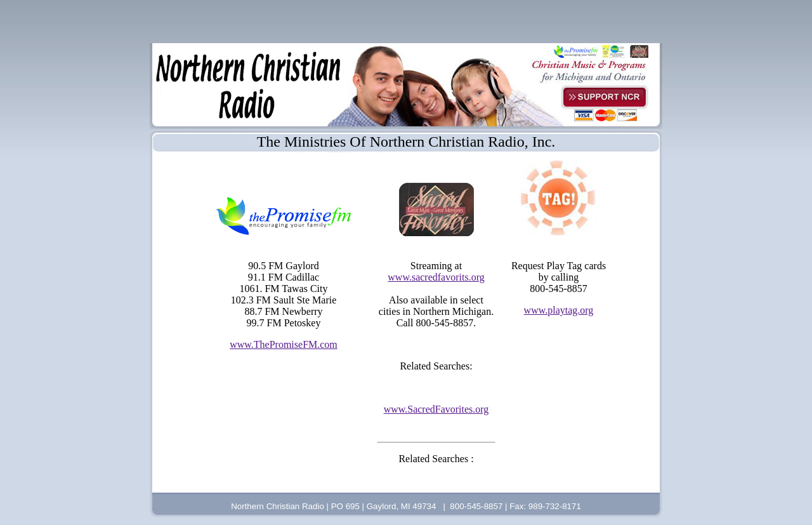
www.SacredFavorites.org (436, 409)
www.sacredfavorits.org (436, 277)
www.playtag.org (559, 310)
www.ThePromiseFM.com (284, 344)
